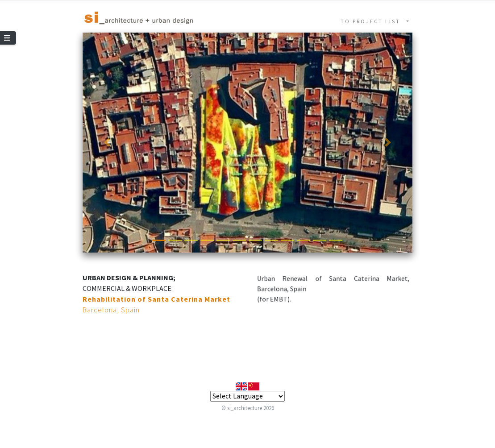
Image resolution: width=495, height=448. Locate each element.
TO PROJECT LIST (373, 21)
